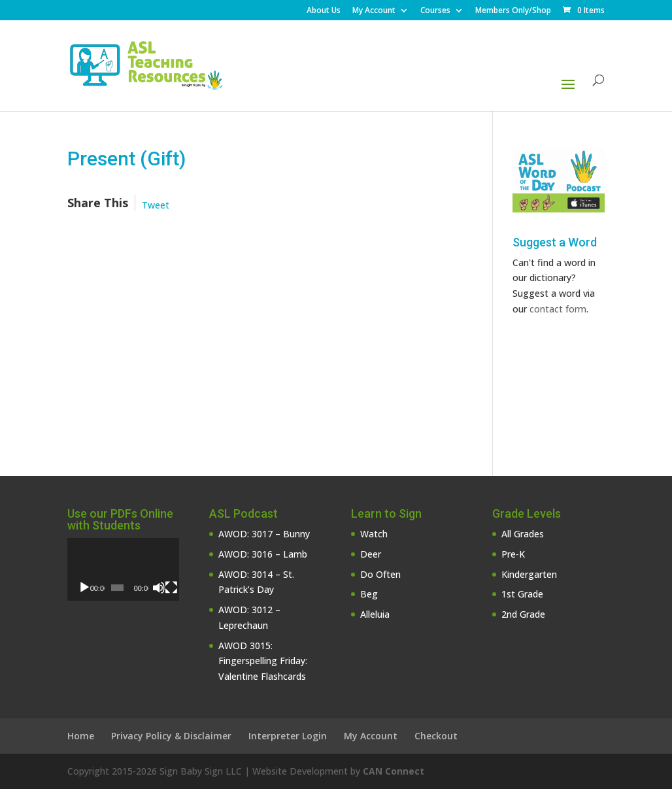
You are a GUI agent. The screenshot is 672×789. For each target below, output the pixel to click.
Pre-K (513, 554)
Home (81, 736)
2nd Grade (523, 614)
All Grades (523, 534)
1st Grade (522, 594)
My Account (374, 11)
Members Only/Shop (513, 11)
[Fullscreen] (171, 588)
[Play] (84, 588)
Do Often (380, 574)
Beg (369, 594)
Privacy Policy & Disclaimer (171, 736)
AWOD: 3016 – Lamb (263, 554)
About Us (324, 11)
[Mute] (159, 588)
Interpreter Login (288, 736)
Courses (435, 11)
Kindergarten (529, 574)
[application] (124, 570)
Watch (374, 534)
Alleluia (375, 614)
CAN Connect (394, 771)
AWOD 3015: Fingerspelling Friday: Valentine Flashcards (263, 661)
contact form (558, 309)
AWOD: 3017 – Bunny (264, 534)
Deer (371, 554)
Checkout (436, 736)
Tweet (156, 205)
